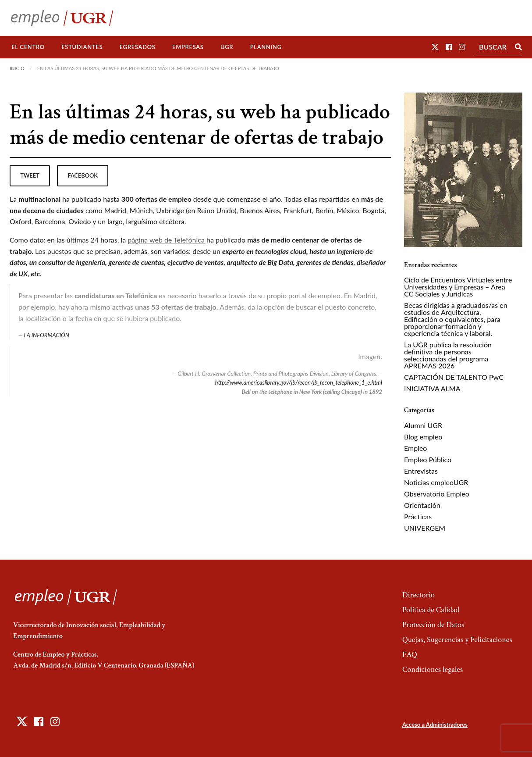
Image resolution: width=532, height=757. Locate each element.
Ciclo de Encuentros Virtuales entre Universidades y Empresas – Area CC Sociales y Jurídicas (458, 287)
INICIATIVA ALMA (432, 388)
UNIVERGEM (425, 528)
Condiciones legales (433, 670)
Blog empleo (423, 437)
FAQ (410, 655)
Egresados (138, 47)
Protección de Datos (433, 625)
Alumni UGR (423, 425)
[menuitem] (28, 47)
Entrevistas (421, 471)
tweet (30, 175)
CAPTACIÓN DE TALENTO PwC (454, 377)
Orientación (422, 505)
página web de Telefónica (166, 240)
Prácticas (418, 516)
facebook (83, 175)
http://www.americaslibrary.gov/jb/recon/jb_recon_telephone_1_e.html (299, 382)
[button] (435, 47)
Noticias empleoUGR (436, 482)
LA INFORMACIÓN (47, 335)
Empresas (188, 47)
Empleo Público (428, 459)
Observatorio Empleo (437, 494)
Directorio (419, 595)
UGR (227, 47)
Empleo (415, 448)
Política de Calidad (431, 610)
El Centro (28, 47)
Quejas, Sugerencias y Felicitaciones (457, 640)
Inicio (17, 68)
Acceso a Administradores (435, 725)
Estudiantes (82, 47)
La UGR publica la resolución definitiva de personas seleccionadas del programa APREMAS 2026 (448, 355)
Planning (266, 47)
